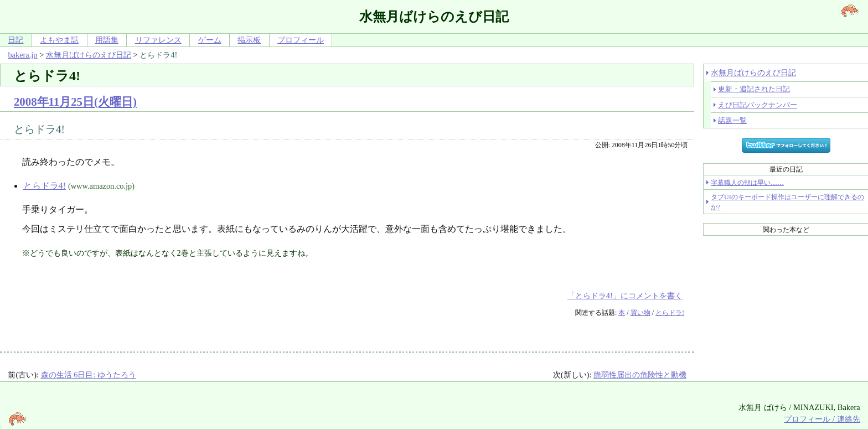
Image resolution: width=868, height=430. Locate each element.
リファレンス (158, 40)
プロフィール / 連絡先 (822, 419)
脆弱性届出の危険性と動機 (640, 375)
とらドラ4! (45, 186)
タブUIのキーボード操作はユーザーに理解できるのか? (787, 202)
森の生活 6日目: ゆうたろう (89, 375)
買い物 (640, 313)
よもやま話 (59, 40)
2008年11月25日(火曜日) (75, 102)
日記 (15, 40)
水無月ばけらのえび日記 (89, 55)
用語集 (107, 40)
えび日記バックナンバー (758, 105)
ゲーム (210, 40)
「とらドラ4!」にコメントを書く (625, 296)
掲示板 (249, 40)
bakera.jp (22, 55)
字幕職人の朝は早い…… (747, 183)
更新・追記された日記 (754, 89)
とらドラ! (670, 313)
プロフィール (301, 40)
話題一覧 (732, 120)
